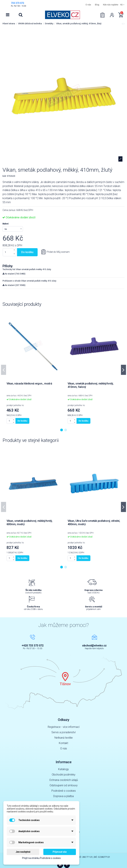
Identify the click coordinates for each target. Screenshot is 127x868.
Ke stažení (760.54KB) (14, 274)
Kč (122, 5)
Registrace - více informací (64, 727)
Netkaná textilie (64, 738)
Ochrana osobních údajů (64, 780)
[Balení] (13, 229)
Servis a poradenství (63, 732)
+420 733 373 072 (33, 646)
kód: (4, 176)
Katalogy (63, 769)
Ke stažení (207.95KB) (14, 285)
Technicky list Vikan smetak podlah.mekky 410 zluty (27, 269)
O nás (88, 5)
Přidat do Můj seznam (58, 252)
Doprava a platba (63, 796)
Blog (97, 5)
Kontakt (63, 743)
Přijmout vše (60, 852)
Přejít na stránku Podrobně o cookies (41, 858)
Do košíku (27, 252)
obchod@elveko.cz (94, 646)
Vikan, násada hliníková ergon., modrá (29, 384)
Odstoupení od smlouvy (64, 785)
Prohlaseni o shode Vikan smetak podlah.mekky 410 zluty (29, 281)
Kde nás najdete (111, 5)
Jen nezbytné (23, 852)
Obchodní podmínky (64, 775)
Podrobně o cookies (64, 791)
